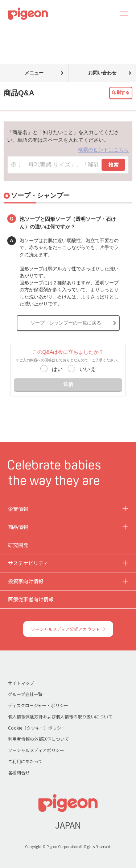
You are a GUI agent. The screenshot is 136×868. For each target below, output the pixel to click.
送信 (68, 384)
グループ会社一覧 (25, 694)
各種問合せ (19, 772)
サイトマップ (21, 683)
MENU (121, 14)
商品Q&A (32, 32)
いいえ (88, 369)
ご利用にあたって (25, 761)
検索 (114, 165)
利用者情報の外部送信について (38, 739)
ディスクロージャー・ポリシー (38, 705)
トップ (8, 32)
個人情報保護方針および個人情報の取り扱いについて (60, 716)
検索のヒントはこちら (103, 150)
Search (104, 14)
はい (57, 369)
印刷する (121, 93)
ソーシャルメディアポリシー (36, 750)
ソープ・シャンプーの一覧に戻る (66, 323)
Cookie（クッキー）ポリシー (37, 728)
